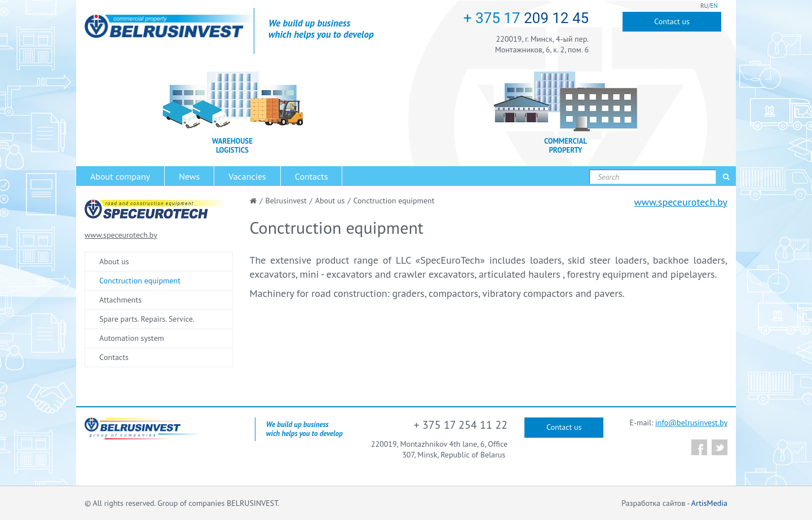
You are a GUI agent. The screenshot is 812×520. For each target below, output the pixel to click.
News (189, 176)
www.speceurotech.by (681, 202)
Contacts (312, 176)
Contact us (672, 21)
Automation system (132, 338)
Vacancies (247, 176)
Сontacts (114, 357)
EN (714, 6)
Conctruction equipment (140, 281)
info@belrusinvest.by (691, 423)
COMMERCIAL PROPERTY (566, 146)
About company (120, 176)
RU (704, 6)
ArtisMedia (709, 503)
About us (114, 261)
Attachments (120, 300)
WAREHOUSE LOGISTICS (232, 146)
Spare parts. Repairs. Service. (147, 319)
